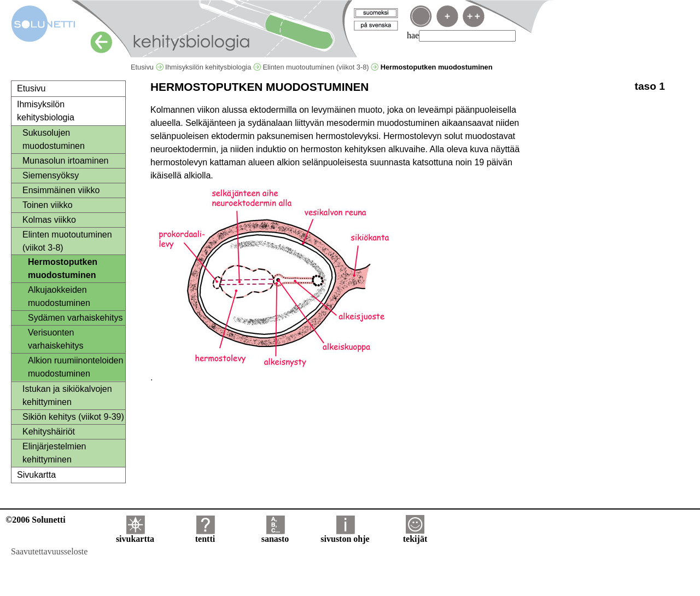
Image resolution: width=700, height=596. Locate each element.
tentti (205, 535)
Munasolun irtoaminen (65, 161)
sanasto (275, 535)
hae (413, 35)
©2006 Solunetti (35, 520)
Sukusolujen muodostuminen (54, 139)
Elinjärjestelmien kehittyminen (54, 453)
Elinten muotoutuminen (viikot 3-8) (320, 67)
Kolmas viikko (49, 220)
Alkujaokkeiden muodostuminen (59, 296)
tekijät (415, 535)
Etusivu (147, 67)
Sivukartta (36, 475)
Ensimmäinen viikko (61, 190)
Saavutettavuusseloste (49, 551)
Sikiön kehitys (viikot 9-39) (73, 417)
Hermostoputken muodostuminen (63, 268)
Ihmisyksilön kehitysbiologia (213, 67)
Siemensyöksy (51, 175)
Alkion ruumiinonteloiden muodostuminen (75, 367)
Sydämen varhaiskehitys (75, 318)
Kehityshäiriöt (49, 432)
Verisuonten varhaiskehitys (56, 339)
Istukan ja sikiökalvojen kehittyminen (67, 395)
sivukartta (135, 535)
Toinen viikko (48, 205)
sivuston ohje (345, 535)
